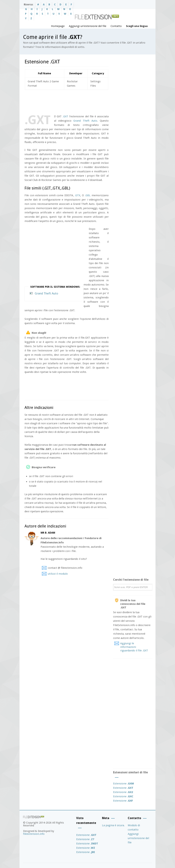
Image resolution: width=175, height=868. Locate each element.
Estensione (123, 784)
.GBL (88, 195)
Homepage (58, 26)
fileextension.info (34, 834)
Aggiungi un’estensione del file (88, 26)
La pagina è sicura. (113, 825)
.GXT (65, 116)
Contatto (116, 26)
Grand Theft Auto (85, 121)
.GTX (77, 195)
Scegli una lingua (137, 26)
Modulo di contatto (134, 827)
